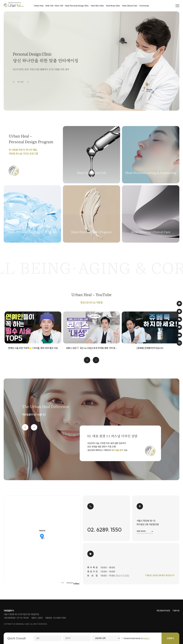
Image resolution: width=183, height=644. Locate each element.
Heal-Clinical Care (130, 6)
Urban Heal (39, 6)
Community (144, 6)
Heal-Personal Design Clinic (77, 6)
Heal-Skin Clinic (97, 6)
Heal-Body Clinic (113, 6)
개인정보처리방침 (163, 611)
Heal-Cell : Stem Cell (54, 6)
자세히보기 (146, 638)
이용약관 (176, 611)
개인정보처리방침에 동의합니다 (132, 638)
